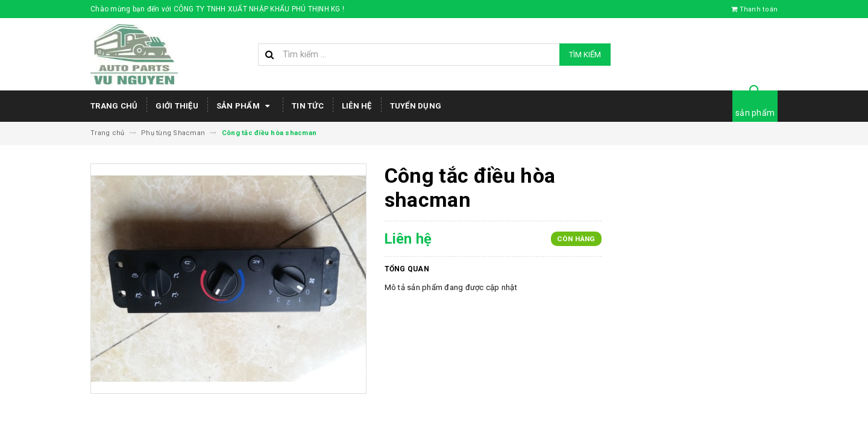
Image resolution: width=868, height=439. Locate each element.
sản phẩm (755, 113)
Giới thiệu (177, 106)
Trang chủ (114, 106)
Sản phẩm (245, 106)
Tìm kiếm (585, 55)
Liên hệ (357, 106)
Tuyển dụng (416, 106)
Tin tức (308, 106)
